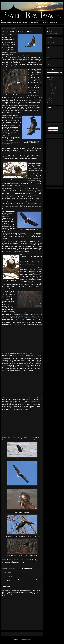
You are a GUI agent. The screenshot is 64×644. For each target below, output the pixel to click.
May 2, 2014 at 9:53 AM (17, 577)
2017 (50, 80)
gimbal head (23, 261)
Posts (50, 128)
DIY (48, 60)
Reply (7, 583)
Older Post (39, 634)
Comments (51, 130)
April (51, 90)
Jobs (48, 55)
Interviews (49, 65)
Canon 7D (7, 195)
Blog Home (49, 38)
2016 (50, 82)
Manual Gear (50, 62)
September (52, 88)
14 (13, 134)
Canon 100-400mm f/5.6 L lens (34, 190)
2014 (50, 86)
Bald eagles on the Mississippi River (54, 94)
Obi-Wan (50, 31)
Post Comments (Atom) (26, 640)
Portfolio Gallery (51, 42)
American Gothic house (31, 152)
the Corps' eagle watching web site (35, 74)
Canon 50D (5, 230)
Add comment (7, 587)
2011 (50, 102)
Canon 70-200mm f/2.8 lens (35, 169)
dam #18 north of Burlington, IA (26, 354)
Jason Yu (8, 577)
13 (16, 134)
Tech (48, 52)
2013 (50, 98)
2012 (50, 100)
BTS (48, 57)
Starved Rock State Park (15, 152)
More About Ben (51, 40)
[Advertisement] (53, 162)
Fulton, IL (12, 135)
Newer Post (6, 634)
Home (23, 634)
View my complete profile (53, 33)
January (52, 92)
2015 (50, 84)
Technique (49, 50)
